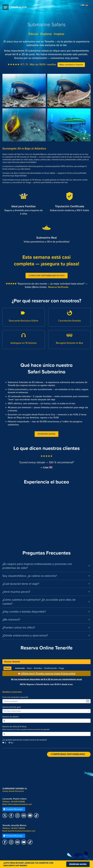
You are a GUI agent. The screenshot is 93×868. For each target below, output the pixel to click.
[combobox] (46, 711)
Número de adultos (10, 717)
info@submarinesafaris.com (20, 804)
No (12, 743)
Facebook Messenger (13, 809)
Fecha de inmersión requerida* (15, 697)
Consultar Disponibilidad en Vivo (47, 276)
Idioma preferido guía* (12, 707)
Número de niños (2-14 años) (14, 727)
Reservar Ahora (46, 434)
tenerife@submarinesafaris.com (21, 831)
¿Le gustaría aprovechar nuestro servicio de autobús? (25, 740)
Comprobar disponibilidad (68, 754)
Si (5, 743)
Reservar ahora (78, 864)
